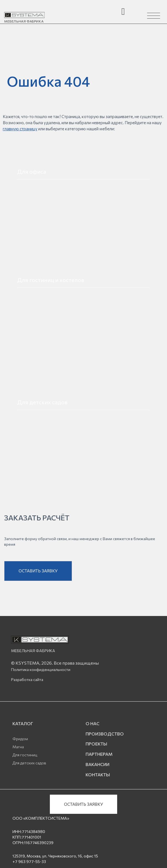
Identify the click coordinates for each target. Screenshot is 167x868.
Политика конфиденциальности (41, 671)
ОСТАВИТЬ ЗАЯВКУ (38, 572)
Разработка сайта (27, 681)
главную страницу (20, 129)
